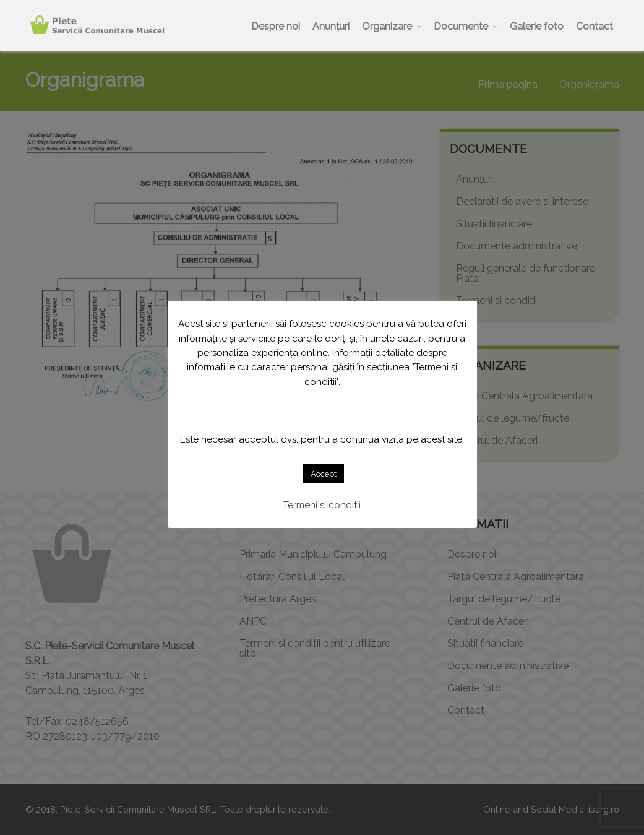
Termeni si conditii (322, 505)
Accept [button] (324, 474)
